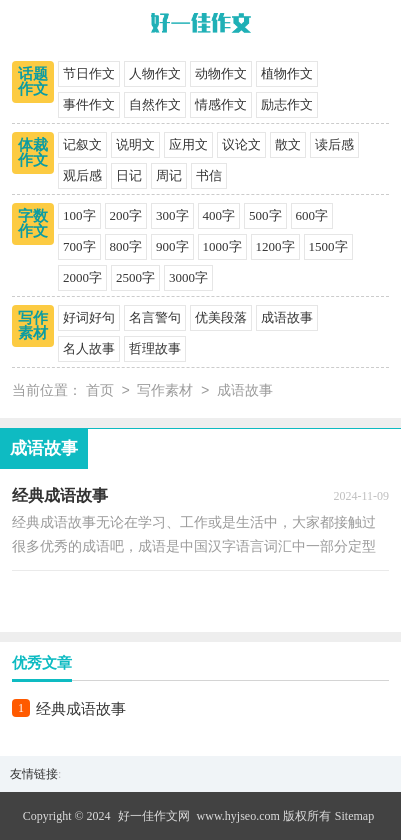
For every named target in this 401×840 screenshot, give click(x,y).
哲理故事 (155, 348)
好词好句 (89, 317)
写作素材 (33, 325)
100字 (79, 215)
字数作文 (33, 223)
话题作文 (33, 81)
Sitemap (354, 816)
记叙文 (82, 144)
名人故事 (89, 348)
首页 (100, 391)
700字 (79, 246)
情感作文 (221, 104)
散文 (288, 144)
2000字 (82, 277)
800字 (126, 246)
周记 (169, 175)
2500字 (135, 277)
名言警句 (155, 317)
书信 (209, 175)
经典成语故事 (81, 709)
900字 (172, 246)
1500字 (328, 246)
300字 (172, 215)
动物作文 (221, 73)
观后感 (82, 175)
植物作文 (287, 73)
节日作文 (89, 73)
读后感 (334, 144)
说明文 (135, 144)
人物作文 (155, 73)
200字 (126, 215)
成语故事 (287, 317)
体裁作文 (33, 152)
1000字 (222, 246)
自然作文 (155, 104)
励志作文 (287, 104)
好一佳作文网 (154, 816)
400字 (219, 215)
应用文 (188, 144)
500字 (265, 215)
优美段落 (221, 317)
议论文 (241, 144)
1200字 (275, 246)
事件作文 (89, 104)
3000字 (188, 277)
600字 (312, 215)
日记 (129, 175)
